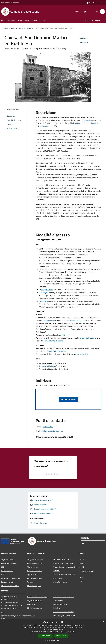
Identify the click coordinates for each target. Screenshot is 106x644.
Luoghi (28, 28)
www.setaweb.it (81, 354)
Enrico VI (95, 123)
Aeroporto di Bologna (47, 366)
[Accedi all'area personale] (94, 3)
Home (6, 28)
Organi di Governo (8, 560)
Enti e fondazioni (7, 571)
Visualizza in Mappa (68, 399)
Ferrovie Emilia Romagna (53, 341)
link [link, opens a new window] (73, 631)
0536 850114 (48, 427)
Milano (73, 320)
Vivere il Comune (17, 28)
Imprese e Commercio (35, 571)
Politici (4, 575)
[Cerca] (102, 12)
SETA (64, 335)
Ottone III (87, 120)
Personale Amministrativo (10, 578)
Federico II (45, 126)
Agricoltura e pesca (60, 582)
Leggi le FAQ (32, 604)
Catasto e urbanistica (35, 578)
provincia (63, 351)
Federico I (78, 123)
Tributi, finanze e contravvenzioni (65, 567)
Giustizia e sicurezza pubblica (64, 563)
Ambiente (57, 571)
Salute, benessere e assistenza (64, 574)
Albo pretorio (58, 601)
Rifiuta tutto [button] (61, 636)
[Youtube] (84, 11)
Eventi (82, 581)
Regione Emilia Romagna (10, 3)
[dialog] (53, 632)
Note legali (57, 608)
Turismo (30, 582)
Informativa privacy (60, 604)
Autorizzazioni (58, 578)
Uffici (3, 567)
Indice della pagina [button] (13, 109)
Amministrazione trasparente (64, 597)
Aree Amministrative (9, 563)
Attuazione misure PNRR (10, 586)
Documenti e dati (7, 582)
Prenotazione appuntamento (37, 597)
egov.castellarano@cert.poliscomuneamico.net (18, 616)
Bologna (80, 320)
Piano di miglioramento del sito (64, 615)
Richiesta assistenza (34, 608)
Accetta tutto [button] (45, 636)
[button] (53, 640)
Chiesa (36, 28)
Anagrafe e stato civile (35, 560)
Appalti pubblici (33, 575)
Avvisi (82, 567)
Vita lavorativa (32, 567)
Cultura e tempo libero (35, 563)
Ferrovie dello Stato (87, 338)
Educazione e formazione (62, 559)
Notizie (82, 560)
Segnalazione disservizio (36, 601)
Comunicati (83, 563)
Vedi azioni (84, 43)
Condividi (84, 38)
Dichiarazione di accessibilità (63, 612)
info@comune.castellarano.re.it (52, 431)
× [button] (104, 621)
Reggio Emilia (50, 320)
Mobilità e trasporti (34, 586)
